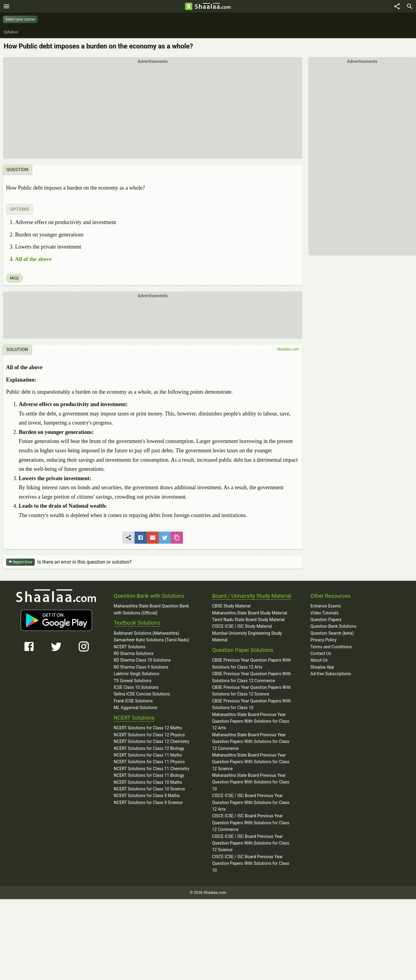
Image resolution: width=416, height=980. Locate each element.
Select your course (20, 19)
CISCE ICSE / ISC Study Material (242, 626)
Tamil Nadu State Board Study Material (248, 620)
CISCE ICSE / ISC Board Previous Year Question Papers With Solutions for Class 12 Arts (250, 802)
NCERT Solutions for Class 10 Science (149, 789)
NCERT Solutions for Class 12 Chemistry (151, 741)
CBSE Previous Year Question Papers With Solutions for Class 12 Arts (251, 663)
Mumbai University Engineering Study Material (247, 637)
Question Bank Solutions (333, 626)
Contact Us (321, 653)
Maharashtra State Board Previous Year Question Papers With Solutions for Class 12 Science (250, 762)
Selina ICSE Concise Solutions (142, 694)
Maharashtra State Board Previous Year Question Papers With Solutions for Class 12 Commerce (250, 742)
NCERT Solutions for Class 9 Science (148, 803)
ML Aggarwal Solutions (135, 708)
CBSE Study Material (231, 606)
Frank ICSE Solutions (133, 701)
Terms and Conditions (331, 647)
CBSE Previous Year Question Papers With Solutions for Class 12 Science (251, 691)
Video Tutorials (325, 613)
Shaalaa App (322, 667)
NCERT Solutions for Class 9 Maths (147, 796)
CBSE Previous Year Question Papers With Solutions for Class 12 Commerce (251, 677)
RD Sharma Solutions (133, 653)
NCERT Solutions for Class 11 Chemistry (151, 769)
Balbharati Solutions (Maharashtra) (146, 633)
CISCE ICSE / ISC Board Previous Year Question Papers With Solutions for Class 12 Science (250, 843)
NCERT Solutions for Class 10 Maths (148, 782)
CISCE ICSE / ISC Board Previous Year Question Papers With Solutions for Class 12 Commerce (250, 823)
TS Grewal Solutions (133, 681)
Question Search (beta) (332, 633)
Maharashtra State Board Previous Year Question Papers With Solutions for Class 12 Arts (250, 721)
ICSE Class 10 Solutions (136, 687)
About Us (319, 660)
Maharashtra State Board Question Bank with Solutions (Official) (151, 609)
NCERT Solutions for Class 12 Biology (149, 748)
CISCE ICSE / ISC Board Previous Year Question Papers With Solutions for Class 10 (250, 863)
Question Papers (326, 620)
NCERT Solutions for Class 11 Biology (149, 775)
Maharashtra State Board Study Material (249, 613)
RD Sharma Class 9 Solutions (141, 667)
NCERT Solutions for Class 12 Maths (148, 728)
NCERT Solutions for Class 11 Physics (149, 762)
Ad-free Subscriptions (331, 674)
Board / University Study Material (252, 596)
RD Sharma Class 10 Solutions (142, 660)
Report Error (20, 562)
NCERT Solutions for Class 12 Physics (149, 735)
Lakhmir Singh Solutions (136, 674)
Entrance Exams (326, 606)
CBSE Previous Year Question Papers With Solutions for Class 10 (251, 704)
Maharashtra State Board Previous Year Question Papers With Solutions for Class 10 (250, 782)
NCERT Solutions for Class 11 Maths (148, 755)
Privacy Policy (323, 640)
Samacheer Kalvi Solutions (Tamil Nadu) (151, 640)
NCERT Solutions (130, 647)
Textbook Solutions (137, 623)
